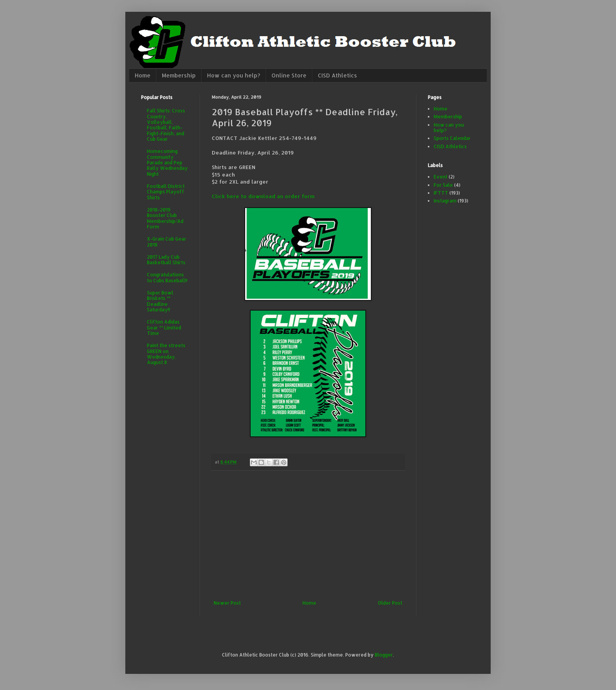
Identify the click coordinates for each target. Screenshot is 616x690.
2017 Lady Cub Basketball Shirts (166, 260)
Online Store (289, 75)
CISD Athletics (337, 75)
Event (441, 177)
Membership (179, 75)
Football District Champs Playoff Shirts (166, 192)
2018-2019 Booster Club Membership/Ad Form (165, 218)
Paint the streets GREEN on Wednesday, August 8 (166, 354)
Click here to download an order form (263, 196)
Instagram (445, 201)
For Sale (443, 185)
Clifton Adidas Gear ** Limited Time (164, 328)
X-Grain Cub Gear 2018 (167, 242)
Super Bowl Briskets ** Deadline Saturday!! (160, 301)
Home (143, 75)
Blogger (384, 655)
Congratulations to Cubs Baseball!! (167, 277)
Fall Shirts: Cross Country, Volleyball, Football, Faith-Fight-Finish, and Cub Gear (166, 125)
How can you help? (234, 75)
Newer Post (227, 603)
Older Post (390, 603)
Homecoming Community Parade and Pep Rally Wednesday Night (167, 163)
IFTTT (441, 193)
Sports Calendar (452, 138)
